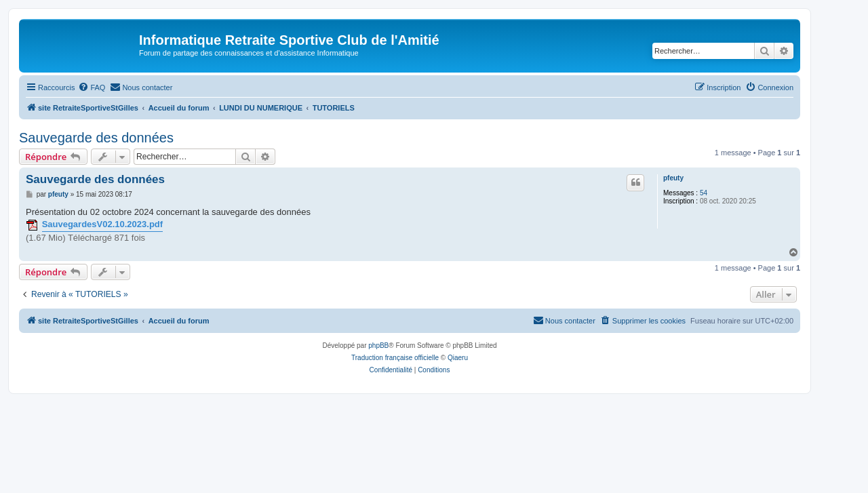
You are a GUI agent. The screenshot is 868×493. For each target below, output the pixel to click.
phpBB (378, 346)
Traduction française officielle (395, 358)
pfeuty (673, 178)
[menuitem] (92, 87)
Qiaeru (458, 358)
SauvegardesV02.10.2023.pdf (103, 224)
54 (704, 193)
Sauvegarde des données (96, 138)
